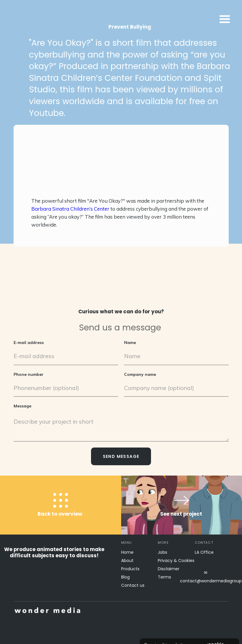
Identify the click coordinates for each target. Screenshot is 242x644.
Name (130, 343)
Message (22, 406)
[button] (177, 19)
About (127, 561)
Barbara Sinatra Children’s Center (70, 209)
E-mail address (29, 343)
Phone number (29, 374)
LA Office (204, 552)
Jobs (163, 552)
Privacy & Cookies (176, 561)
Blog (125, 577)
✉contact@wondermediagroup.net (206, 577)
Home (127, 552)
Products (130, 569)
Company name (140, 374)
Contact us (133, 585)
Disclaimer (169, 569)
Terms (164, 577)
